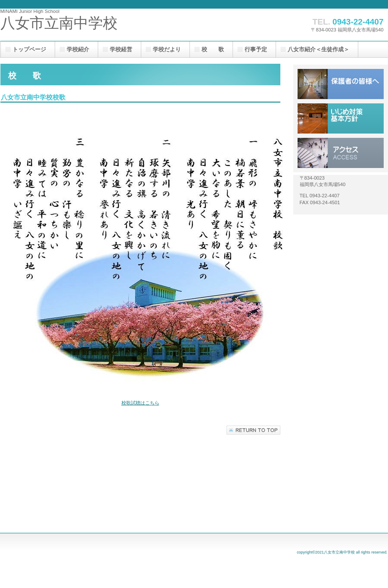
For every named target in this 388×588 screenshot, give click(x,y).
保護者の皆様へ (341, 84)
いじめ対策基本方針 (341, 118)
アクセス (341, 153)
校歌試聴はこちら (140, 403)
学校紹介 (78, 49)
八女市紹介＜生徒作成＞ (318, 49)
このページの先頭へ (253, 430)
